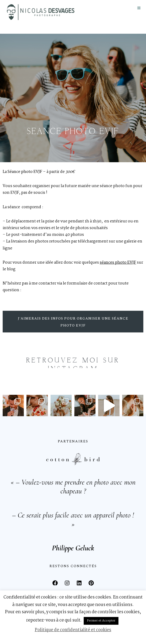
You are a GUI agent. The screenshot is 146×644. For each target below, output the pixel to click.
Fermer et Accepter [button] (101, 621)
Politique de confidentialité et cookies (73, 630)
